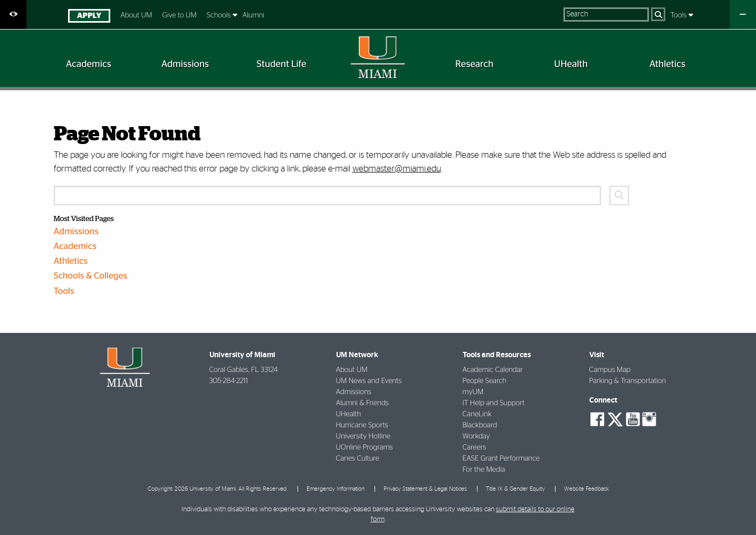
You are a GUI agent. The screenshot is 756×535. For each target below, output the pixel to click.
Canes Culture (358, 458)
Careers (475, 447)
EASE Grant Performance (501, 458)
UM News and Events (369, 381)
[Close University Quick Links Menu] (743, 15)
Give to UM (179, 15)
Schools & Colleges (91, 276)
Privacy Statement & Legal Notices (425, 489)
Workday (476, 436)
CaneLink (477, 414)
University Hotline (363, 436)
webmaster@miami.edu (397, 169)
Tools (680, 15)
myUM (473, 392)
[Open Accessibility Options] (13, 15)
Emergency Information (336, 489)
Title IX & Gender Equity (515, 489)
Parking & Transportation (628, 381)
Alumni (253, 15)
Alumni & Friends (362, 403)
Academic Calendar (493, 370)
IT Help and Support (494, 403)
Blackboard (480, 425)
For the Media (484, 470)
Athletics (71, 261)
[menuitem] (89, 17)
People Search (485, 381)
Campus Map (610, 370)
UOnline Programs (365, 447)
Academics (75, 247)
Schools (220, 15)
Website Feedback (586, 489)
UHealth (349, 414)
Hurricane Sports (362, 425)
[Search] (658, 14)
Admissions (76, 232)
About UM (136, 15)
